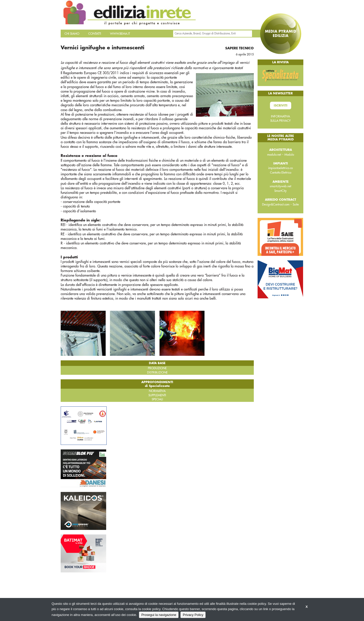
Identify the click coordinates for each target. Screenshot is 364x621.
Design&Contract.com (276, 204)
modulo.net (274, 155)
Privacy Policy (193, 615)
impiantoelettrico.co (280, 168)
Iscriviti (281, 106)
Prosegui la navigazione (159, 615)
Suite (296, 204)
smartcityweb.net (280, 186)
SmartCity (280, 191)
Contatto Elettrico (281, 173)
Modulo (289, 155)
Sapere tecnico (240, 48)
